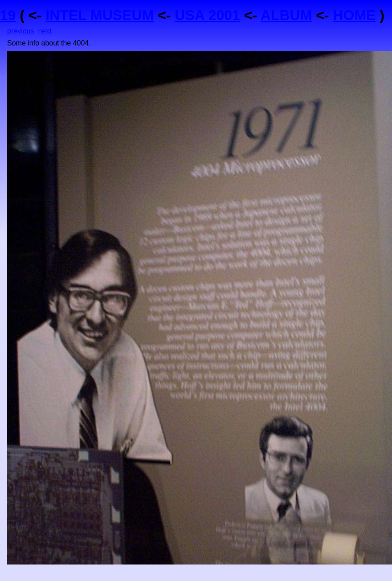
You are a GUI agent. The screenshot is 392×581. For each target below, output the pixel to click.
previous (20, 31)
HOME (354, 15)
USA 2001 (207, 15)
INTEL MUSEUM (100, 15)
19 (8, 15)
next (45, 31)
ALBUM (286, 15)
